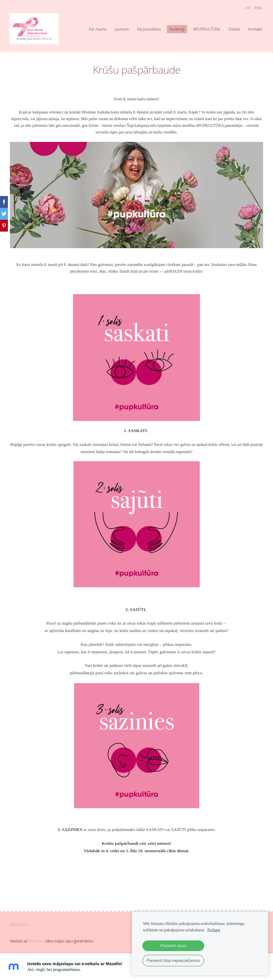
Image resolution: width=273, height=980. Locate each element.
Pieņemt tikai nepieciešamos (173, 960)
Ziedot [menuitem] (234, 29)
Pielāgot (214, 930)
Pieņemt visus (173, 946)
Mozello (35, 941)
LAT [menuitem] (247, 8)
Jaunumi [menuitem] (121, 29)
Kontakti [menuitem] (255, 29)
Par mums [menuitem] (97, 29)
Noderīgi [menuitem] (176, 29)
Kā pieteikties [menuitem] (149, 29)
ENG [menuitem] (258, 8)
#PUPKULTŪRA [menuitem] (206, 29)
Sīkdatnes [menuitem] (18, 924)
